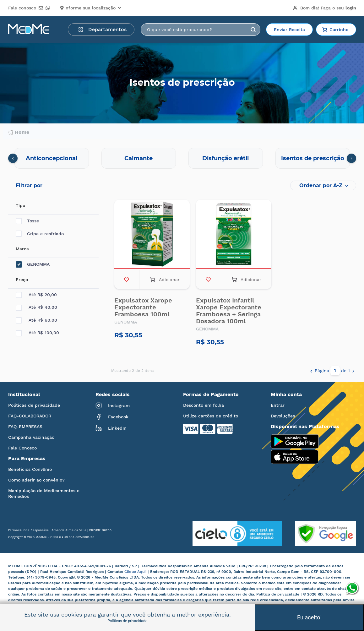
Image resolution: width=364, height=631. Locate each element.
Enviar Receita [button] (289, 30)
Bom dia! (324, 8)
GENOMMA (33, 264)
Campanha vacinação (31, 437)
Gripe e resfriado (40, 234)
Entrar (278, 405)
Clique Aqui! (136, 572)
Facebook (112, 417)
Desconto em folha (204, 405)
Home (19, 132)
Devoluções (283, 416)
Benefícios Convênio (30, 469)
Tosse (27, 221)
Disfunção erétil (225, 158)
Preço (22, 280)
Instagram (113, 405)
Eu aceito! (309, 617)
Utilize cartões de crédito (211, 416)
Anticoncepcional (52, 158)
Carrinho (335, 30)
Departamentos (102, 29)
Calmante (139, 158)
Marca (22, 249)
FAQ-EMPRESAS (25, 427)
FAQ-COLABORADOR (30, 416)
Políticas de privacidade (34, 405)
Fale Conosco (22, 448)
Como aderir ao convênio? (36, 480)
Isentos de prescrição (313, 158)
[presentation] (13, 158)
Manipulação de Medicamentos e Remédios (44, 493)
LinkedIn (111, 428)
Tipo (20, 205)
